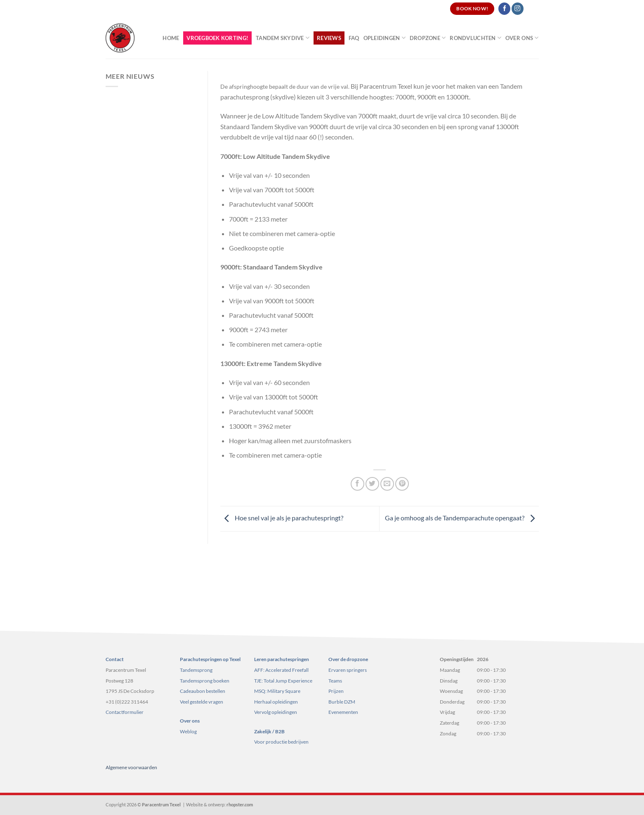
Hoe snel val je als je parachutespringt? (282, 518)
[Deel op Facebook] (357, 484)
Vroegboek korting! (217, 38)
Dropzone (428, 38)
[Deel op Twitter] (372, 484)
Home (171, 38)
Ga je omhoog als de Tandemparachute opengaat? (462, 518)
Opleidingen (385, 38)
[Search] (535, 9)
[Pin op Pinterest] (402, 484)
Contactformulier (125, 712)
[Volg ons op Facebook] (504, 9)
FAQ (354, 38)
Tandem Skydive (283, 38)
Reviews (329, 38)
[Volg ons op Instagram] (518, 9)
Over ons (522, 38)
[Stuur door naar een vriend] (387, 484)
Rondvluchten (475, 38)
